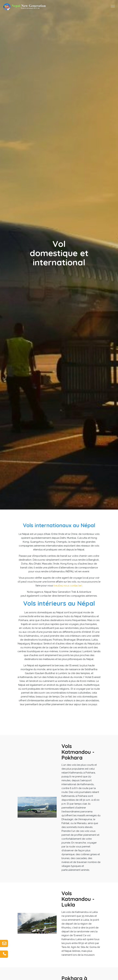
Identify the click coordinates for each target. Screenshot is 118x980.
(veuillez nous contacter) (68, 586)
